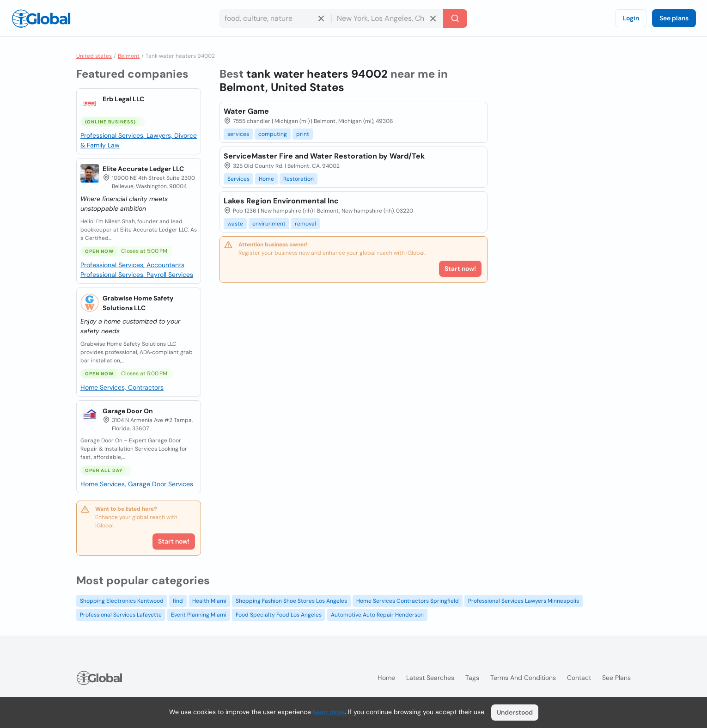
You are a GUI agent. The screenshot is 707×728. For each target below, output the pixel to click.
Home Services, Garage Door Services (137, 484)
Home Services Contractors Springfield (408, 601)
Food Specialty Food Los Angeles (279, 615)
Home (266, 179)
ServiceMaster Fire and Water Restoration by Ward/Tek (324, 156)
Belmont (129, 56)
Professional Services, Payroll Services (137, 275)
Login (631, 18)
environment (269, 224)
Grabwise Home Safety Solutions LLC (138, 303)
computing (273, 134)
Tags (472, 678)
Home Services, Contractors (122, 387)
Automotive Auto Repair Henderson (377, 615)
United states (94, 56)
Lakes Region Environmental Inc (281, 201)
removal (305, 224)
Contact (579, 678)
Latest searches (430, 678)
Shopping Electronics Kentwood (122, 601)
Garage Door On (128, 411)
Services (238, 179)
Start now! (174, 541)
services (238, 134)
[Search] (455, 18)
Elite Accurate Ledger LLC (143, 169)
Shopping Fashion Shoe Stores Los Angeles (291, 601)
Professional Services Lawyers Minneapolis (524, 601)
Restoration (299, 179)
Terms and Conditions (523, 678)
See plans (674, 18)
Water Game (246, 111)
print (303, 134)
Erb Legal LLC (123, 99)
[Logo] (41, 18)
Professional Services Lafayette (121, 615)
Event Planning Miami (199, 615)
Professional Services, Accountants (132, 265)
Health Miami (209, 601)
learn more (329, 712)
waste (235, 224)
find (178, 601)
